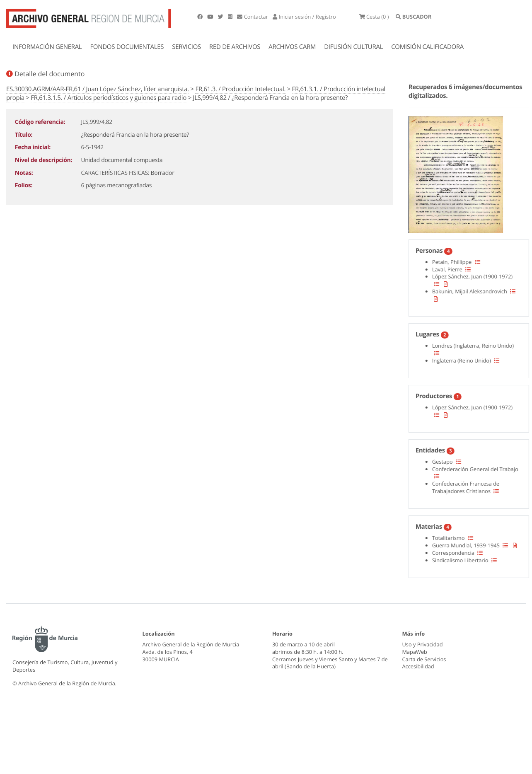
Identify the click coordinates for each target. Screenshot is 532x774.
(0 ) (374, 17)
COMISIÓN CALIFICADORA (427, 47)
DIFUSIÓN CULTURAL (353, 47)
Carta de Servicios (424, 659)
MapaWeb (415, 652)
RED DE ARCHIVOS (235, 47)
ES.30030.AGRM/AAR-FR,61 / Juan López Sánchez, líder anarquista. (98, 89)
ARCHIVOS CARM (292, 47)
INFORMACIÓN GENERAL (47, 47)
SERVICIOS (186, 47)
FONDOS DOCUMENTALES (127, 47)
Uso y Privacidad (423, 644)
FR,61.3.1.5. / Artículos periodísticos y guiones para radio (109, 98)
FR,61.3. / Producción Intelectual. (240, 89)
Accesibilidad (418, 666)
